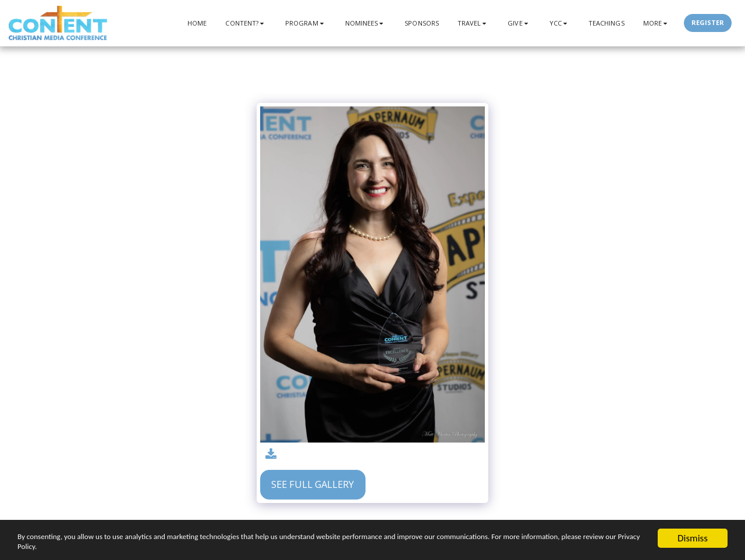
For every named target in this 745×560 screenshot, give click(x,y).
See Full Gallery (313, 484)
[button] (246, 23)
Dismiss (693, 531)
